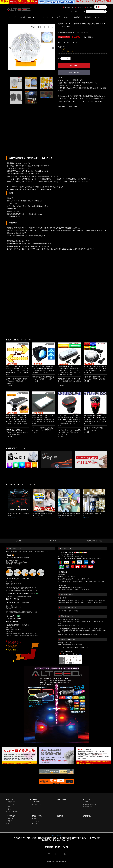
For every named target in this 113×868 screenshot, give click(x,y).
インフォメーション (100, 17)
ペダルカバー (88, 807)
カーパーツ (44, 17)
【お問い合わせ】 (56, 836)
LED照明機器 (37, 802)
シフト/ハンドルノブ (90, 804)
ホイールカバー (33, 17)
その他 (66, 17)
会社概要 (19, 541)
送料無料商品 (87, 816)
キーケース (37, 821)
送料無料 (88, 17)
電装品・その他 (37, 816)
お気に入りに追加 (74, 72)
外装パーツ (11, 819)
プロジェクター (38, 804)
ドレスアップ (55, 17)
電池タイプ (70, 51)
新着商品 (77, 17)
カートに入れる (74, 66)
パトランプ (12, 17)
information (12, 518)
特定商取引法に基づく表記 (94, 541)
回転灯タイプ (12, 802)
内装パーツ (11, 821)
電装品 (35, 819)
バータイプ (11, 804)
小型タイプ (11, 807)
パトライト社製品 (13, 811)
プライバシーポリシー (56, 541)
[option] (31, 48)
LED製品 (23, 17)
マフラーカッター (13, 823)
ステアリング (88, 802)
